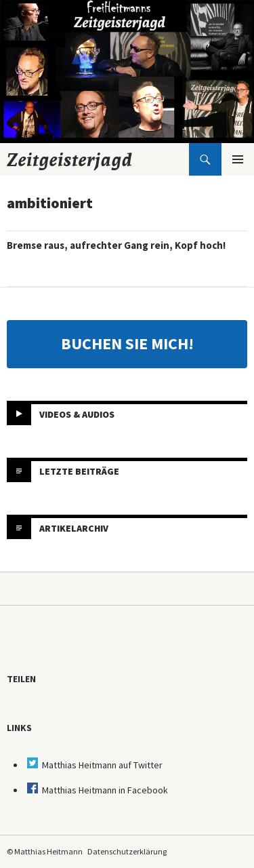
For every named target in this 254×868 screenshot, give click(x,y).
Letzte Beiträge (79, 471)
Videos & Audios (77, 414)
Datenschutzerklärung (127, 851)
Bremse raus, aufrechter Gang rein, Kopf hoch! (116, 245)
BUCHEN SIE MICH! (127, 343)
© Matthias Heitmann (45, 851)
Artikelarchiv (74, 528)
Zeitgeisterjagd (70, 159)
